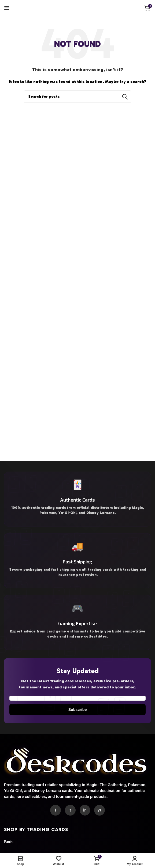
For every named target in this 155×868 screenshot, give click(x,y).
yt (102, 820)
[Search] (77, 97)
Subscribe (77, 717)
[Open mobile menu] (7, 8)
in (86, 820)
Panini (12, 852)
